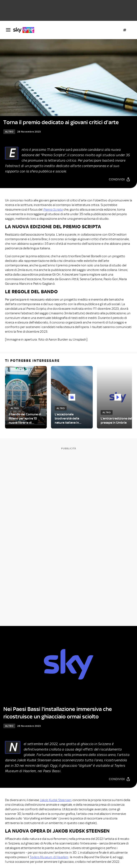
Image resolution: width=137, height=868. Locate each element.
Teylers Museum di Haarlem (49, 857)
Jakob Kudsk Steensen (56, 800)
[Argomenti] (125, 30)
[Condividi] (120, 179)
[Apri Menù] (8, 30)
